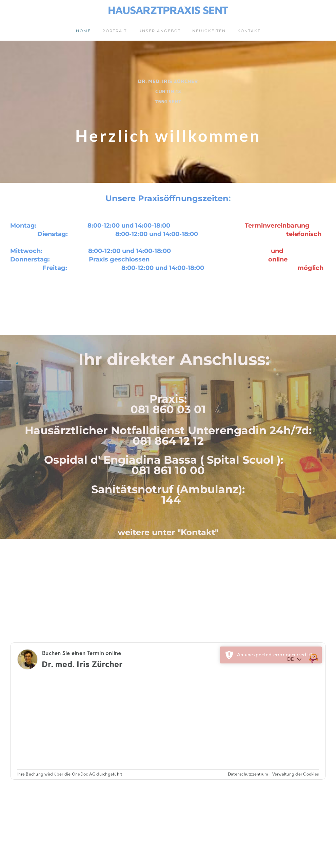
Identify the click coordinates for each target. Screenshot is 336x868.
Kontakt (249, 31)
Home (83, 31)
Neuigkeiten (209, 31)
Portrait (115, 31)
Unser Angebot (160, 31)
